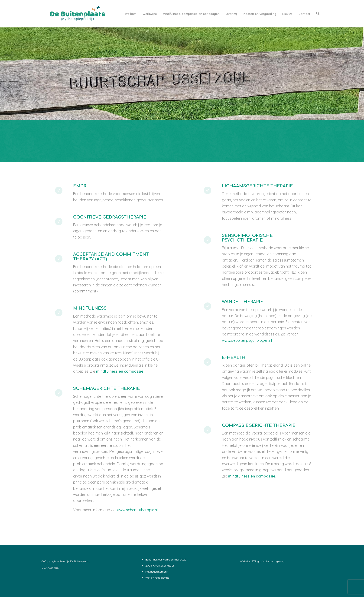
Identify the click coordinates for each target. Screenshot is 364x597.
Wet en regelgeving (157, 578)
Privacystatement (156, 572)
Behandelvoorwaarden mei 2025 (166, 559)
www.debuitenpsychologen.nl (247, 340)
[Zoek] (318, 14)
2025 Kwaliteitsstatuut (160, 565)
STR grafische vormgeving (268, 561)
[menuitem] (131, 14)
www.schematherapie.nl (137, 510)
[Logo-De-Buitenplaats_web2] (77, 14)
